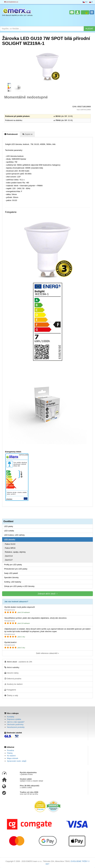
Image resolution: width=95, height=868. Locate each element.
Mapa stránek (13, 758)
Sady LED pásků (11, 573)
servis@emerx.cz (11, 2)
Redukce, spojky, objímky (15, 552)
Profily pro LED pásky (13, 565)
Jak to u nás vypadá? (16, 722)
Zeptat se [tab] (27, 134)
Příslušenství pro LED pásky (16, 569)
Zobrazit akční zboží (47, 594)
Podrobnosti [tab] (11, 134)
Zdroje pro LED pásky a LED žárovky (19, 586)
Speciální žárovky (11, 577)
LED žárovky (10, 539)
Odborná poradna (13, 679)
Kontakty (11, 717)
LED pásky (9, 526)
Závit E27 (9, 560)
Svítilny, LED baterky (13, 582)
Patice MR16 (10, 548)
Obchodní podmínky (15, 724)
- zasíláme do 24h (18, 662)
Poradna (10, 750)
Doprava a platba (14, 719)
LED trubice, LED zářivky (14, 535)
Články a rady (11, 695)
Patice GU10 (10, 544)
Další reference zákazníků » (47, 653)
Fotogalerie (10, 690)
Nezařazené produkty (16, 727)
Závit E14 (9, 556)
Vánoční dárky (12, 673)
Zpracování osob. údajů (17, 761)
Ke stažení (11, 756)
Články (10, 753)
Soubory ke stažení (13, 684)
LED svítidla (9, 531)
